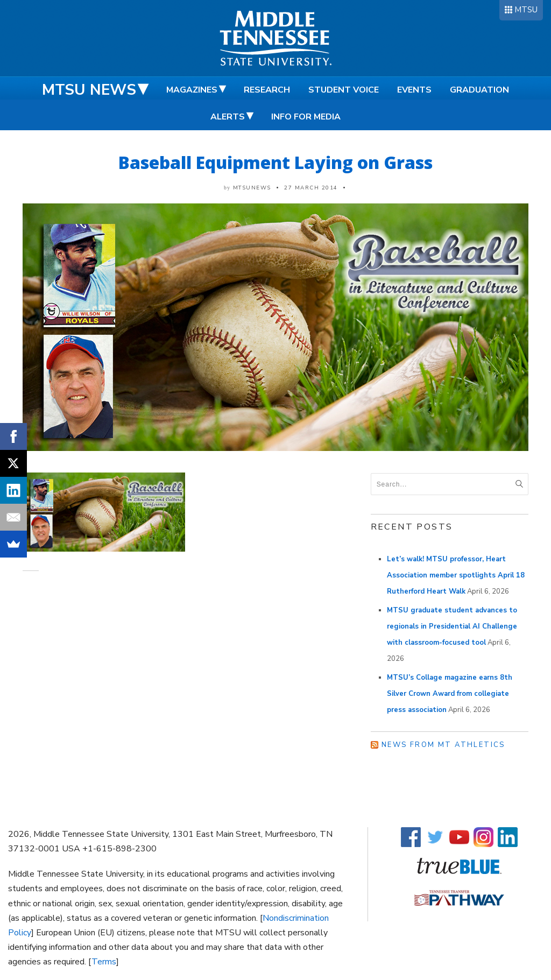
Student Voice (344, 90)
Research (267, 90)
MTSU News (89, 90)
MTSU (526, 10)
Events (414, 90)
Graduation (479, 90)
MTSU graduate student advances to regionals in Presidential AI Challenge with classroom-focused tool (452, 626)
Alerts (228, 117)
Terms (104, 962)
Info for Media (306, 117)
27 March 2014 (311, 188)
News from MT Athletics (443, 745)
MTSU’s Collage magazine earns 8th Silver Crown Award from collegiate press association (450, 694)
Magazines (192, 90)
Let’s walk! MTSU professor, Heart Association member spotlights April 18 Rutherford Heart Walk (456, 575)
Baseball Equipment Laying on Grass (275, 162)
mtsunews (252, 188)
